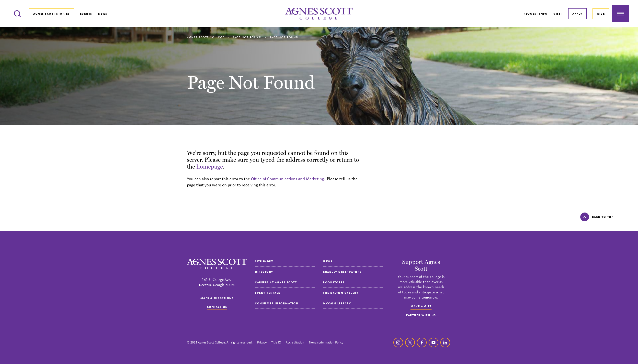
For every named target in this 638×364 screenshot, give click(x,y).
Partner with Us (421, 315)
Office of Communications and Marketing (287, 179)
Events (86, 14)
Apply (577, 14)
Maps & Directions (217, 298)
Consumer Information (277, 303)
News (103, 14)
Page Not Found (247, 37)
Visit (558, 14)
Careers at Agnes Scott (276, 282)
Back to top (597, 217)
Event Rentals (268, 293)
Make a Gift (421, 306)
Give (601, 14)
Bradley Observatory (342, 272)
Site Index (264, 261)
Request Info (535, 14)
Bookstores (334, 282)
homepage (210, 167)
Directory (264, 272)
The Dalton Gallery (341, 293)
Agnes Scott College (206, 37)
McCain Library (337, 303)
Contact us (217, 307)
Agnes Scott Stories (51, 14)
